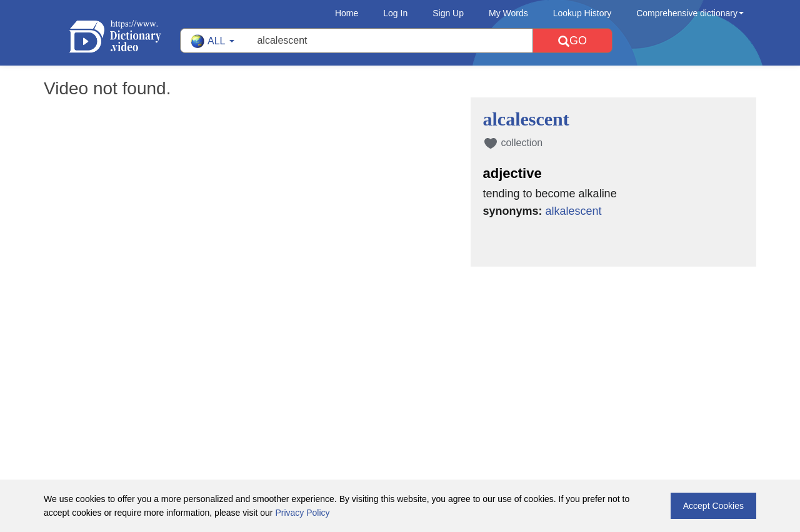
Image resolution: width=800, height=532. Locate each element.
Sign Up (448, 13)
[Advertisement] (400, 348)
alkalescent (574, 211)
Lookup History (582, 13)
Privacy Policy (302, 513)
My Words (508, 13)
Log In (395, 13)
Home (347, 13)
